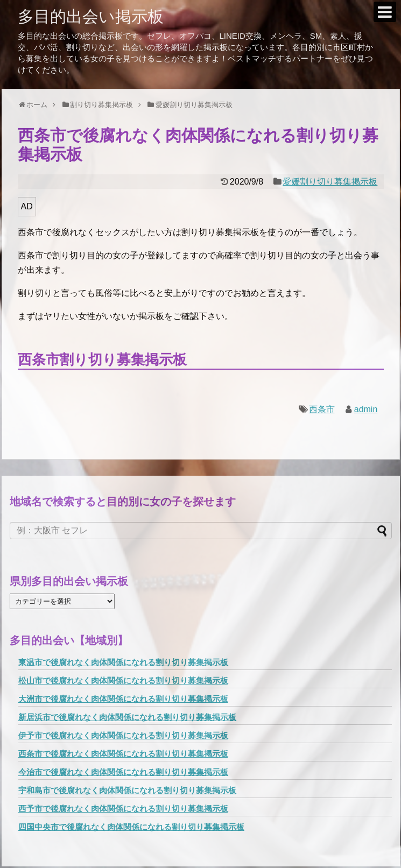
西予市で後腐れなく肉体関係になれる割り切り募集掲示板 (123, 809)
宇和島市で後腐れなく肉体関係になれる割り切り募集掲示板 (127, 790)
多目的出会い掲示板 (91, 16)
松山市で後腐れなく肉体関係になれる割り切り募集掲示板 (123, 680)
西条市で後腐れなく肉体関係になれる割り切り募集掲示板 (123, 754)
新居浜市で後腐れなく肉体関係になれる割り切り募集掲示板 (127, 717)
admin (366, 409)
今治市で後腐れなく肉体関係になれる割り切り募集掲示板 (123, 772)
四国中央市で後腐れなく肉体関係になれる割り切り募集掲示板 (131, 827)
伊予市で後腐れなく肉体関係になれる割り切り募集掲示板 (123, 735)
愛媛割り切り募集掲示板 (330, 182)
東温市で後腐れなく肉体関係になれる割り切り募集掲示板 (123, 662)
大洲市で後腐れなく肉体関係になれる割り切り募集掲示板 (123, 699)
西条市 (322, 409)
